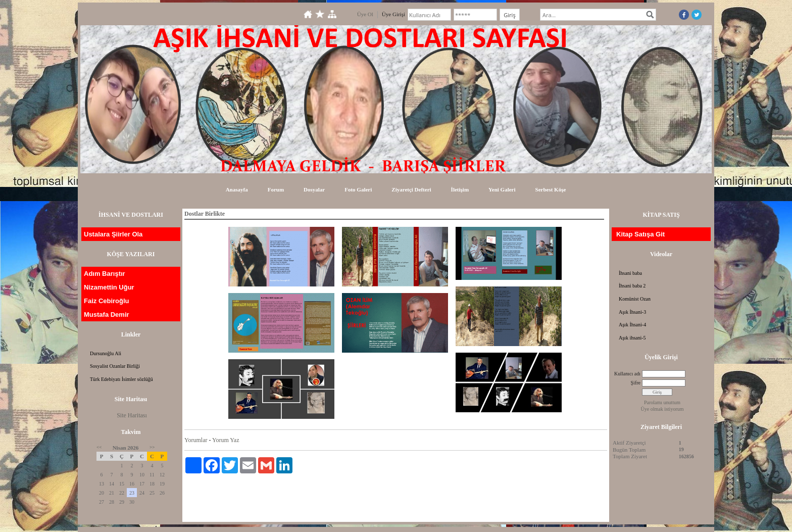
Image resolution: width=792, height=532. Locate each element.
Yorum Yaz (226, 440)
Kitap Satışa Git (640, 234)
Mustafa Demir (107, 315)
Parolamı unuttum (662, 402)
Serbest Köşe (551, 189)
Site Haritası (132, 415)
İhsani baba (630, 273)
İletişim (460, 189)
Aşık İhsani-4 (632, 325)
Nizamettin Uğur (109, 287)
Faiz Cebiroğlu (107, 301)
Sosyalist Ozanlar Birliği (115, 366)
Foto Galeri (358, 189)
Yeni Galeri (502, 189)
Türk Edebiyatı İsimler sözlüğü (121, 379)
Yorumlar (196, 440)
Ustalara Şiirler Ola (113, 234)
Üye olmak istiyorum (662, 409)
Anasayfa (237, 189)
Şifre (636, 383)
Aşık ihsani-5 (632, 338)
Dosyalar (314, 189)
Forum (276, 189)
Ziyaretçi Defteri (411, 189)
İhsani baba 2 (632, 286)
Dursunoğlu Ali (106, 353)
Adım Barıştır (105, 274)
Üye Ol (365, 14)
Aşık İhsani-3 (632, 312)
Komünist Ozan (635, 299)
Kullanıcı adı (627, 374)
